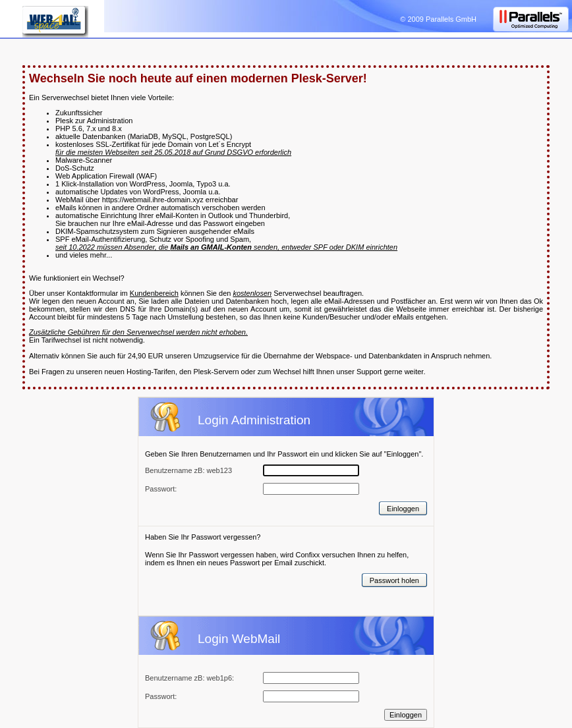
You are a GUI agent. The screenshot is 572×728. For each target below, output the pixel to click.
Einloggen (403, 509)
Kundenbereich (154, 293)
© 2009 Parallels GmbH (438, 19)
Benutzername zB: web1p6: (189, 678)
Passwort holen (394, 580)
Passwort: (161, 696)
